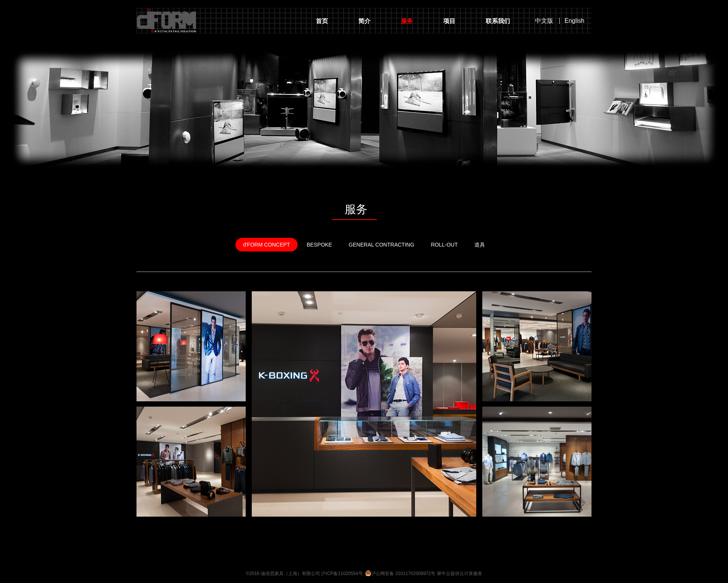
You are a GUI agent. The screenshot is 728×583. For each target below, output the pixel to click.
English (574, 21)
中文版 (544, 21)
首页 (322, 21)
